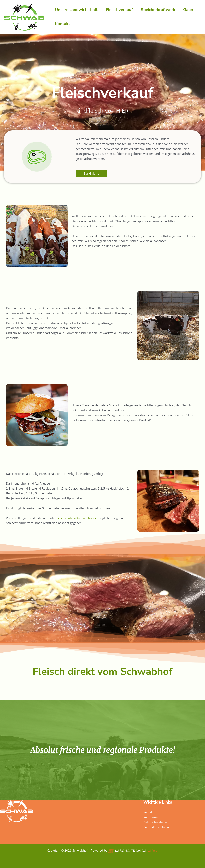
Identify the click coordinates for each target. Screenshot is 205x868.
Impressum (151, 817)
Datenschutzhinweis (157, 822)
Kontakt (149, 812)
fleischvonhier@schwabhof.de (77, 518)
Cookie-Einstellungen (158, 827)
